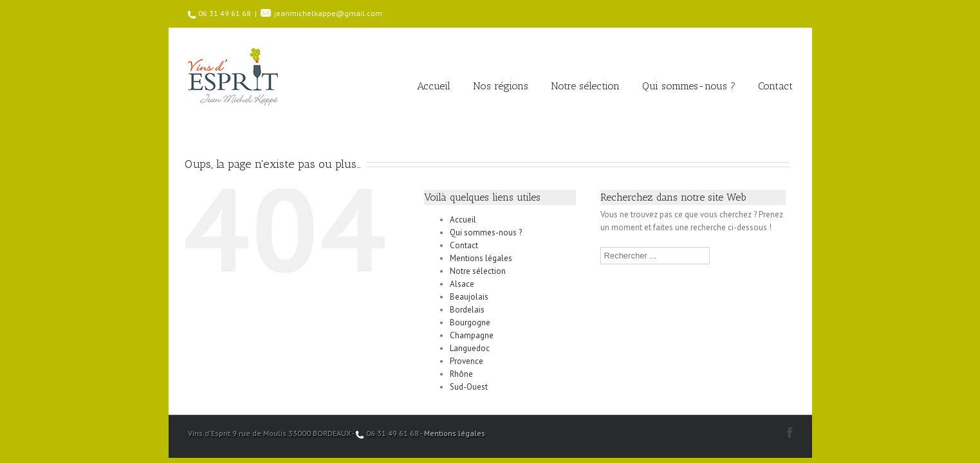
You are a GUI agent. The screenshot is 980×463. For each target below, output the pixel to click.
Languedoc (470, 348)
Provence (467, 361)
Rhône (461, 374)
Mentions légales (481, 258)
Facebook (790, 432)
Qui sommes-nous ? (689, 86)
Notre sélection (585, 86)
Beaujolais (469, 297)
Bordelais (467, 310)
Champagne (472, 335)
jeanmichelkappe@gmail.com (328, 13)
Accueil (434, 86)
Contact (775, 86)
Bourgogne (470, 322)
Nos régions (501, 86)
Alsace (462, 284)
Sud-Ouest (469, 387)
